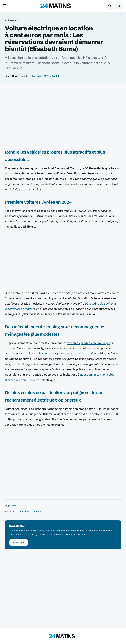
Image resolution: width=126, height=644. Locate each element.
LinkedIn (38, 511)
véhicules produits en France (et (88, 343)
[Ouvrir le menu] (5, 6)
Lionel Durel (12, 76)
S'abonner (19, 542)
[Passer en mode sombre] (119, 6)
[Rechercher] (110, 6)
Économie (13, 21)
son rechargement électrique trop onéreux (70, 353)
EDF (14, 506)
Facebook (25, 511)
